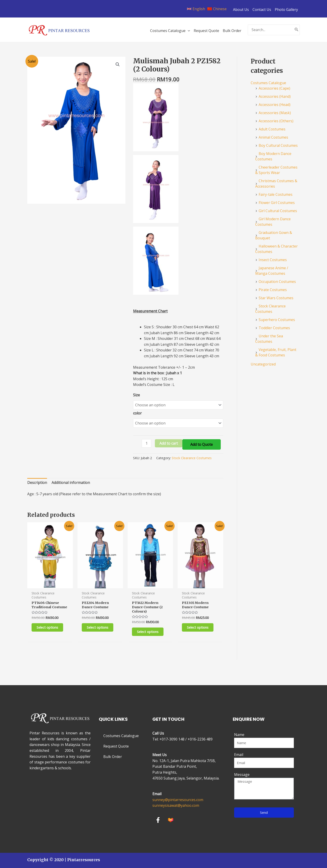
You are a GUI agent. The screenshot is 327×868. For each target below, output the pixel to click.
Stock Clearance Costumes (192, 456)
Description (37, 480)
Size (136, 395)
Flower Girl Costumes (277, 203)
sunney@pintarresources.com (178, 800)
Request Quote (116, 746)
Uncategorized (263, 364)
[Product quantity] (146, 441)
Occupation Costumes (277, 282)
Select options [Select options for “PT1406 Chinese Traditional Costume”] (49, 631)
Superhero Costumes (277, 320)
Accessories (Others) (276, 121)
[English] (196, 9)
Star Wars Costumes (276, 298)
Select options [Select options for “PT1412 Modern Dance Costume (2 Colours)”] (149, 631)
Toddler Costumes (274, 328)
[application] (188, 31)
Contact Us (262, 10)
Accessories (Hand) (275, 96)
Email (239, 755)
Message (242, 775)
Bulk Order (113, 757)
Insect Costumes (273, 260)
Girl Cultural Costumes (278, 211)
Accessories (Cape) (274, 88)
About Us (241, 10)
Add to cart (169, 441)
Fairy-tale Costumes (276, 194)
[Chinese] (217, 9)
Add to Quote (202, 442)
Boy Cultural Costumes (278, 145)
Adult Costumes (272, 129)
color (137, 412)
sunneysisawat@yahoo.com (176, 805)
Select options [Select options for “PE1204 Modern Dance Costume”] (99, 626)
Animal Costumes (273, 137)
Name (239, 735)
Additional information (71, 480)
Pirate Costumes (273, 290)
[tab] (37, 481)
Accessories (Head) (275, 105)
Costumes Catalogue (268, 83)
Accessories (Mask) (275, 113)
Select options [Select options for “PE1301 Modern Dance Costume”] (199, 626)
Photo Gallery (286, 10)
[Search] (297, 30)
